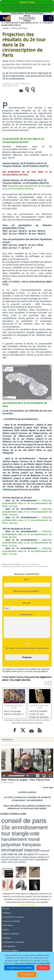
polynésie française (21, 845)
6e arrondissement (24, 566)
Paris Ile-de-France (20, 28)
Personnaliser (27, 974)
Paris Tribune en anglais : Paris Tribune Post (25, 780)
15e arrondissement (24, 827)
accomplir (14, 860)
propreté (11, 857)
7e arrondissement (41, 566)
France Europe (27, 723)
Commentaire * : (27, 614)
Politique (6, 913)
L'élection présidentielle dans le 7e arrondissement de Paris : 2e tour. (27, 551)
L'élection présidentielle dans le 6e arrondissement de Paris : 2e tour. (27, 543)
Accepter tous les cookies (19, 968)
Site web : (27, 603)
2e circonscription (29, 564)
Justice (6, 930)
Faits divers (8, 925)
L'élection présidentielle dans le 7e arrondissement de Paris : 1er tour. (27, 520)
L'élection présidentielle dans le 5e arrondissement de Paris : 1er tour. (27, 503)
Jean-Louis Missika (17, 862)
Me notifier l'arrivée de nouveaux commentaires (27, 648)
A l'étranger (38, 723)
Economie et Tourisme (13, 917)
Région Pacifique (23, 720)
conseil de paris (24, 821)
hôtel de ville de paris (21, 854)
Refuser (43, 968)
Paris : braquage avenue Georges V (14, 713)
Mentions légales (10, 951)
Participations (9, 946)
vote (34, 834)
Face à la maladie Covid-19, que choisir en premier (39, 713)
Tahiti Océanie (10, 720)
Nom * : (27, 579)
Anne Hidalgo (22, 857)
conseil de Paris (27, 860)
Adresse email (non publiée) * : (27, 591)
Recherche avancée (11, 745)
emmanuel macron (20, 850)
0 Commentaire (8, 782)
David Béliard (41, 860)
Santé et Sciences (11, 934)
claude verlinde (37, 857)
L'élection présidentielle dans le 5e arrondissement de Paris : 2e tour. (27, 534)
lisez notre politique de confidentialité (32, 963)
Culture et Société (11, 921)
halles (4, 862)
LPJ (37, 854)
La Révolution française (13, 942)
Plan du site (24, 905)
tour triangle (15, 834)
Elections (7, 938)
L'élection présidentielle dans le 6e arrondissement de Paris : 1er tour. (27, 512)
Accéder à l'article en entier (13, 813)
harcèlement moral (20, 839)
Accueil (5, 28)
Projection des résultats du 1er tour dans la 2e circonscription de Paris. (27, 187)
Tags (33, 905)
